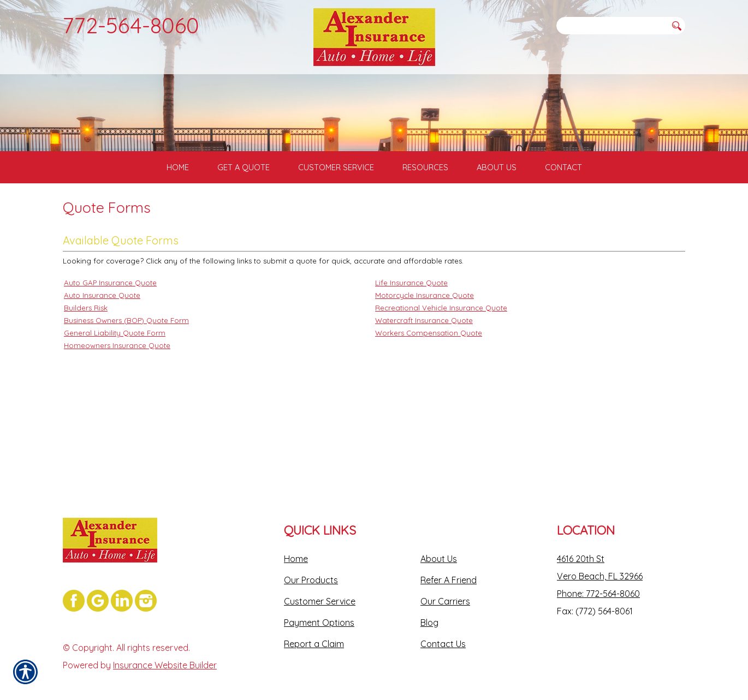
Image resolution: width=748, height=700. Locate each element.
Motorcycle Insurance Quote (425, 383)
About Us (439, 544)
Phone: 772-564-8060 (598, 579)
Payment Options (319, 608)
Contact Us (443, 629)
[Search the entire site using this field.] (612, 26)
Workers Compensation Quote (429, 421)
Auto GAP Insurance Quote (110, 370)
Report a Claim (314, 629)
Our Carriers (445, 587)
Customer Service (320, 587)
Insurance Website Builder (165, 650)
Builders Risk (86, 396)
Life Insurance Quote (411, 370)
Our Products (311, 565)
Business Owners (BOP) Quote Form (126, 408)
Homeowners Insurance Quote (117, 433)
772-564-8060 (131, 25)
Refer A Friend (449, 565)
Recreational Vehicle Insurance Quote (441, 396)
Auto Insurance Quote (102, 383)
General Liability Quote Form (115, 421)
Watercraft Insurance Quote (424, 408)
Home (296, 544)
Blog (429, 608)
